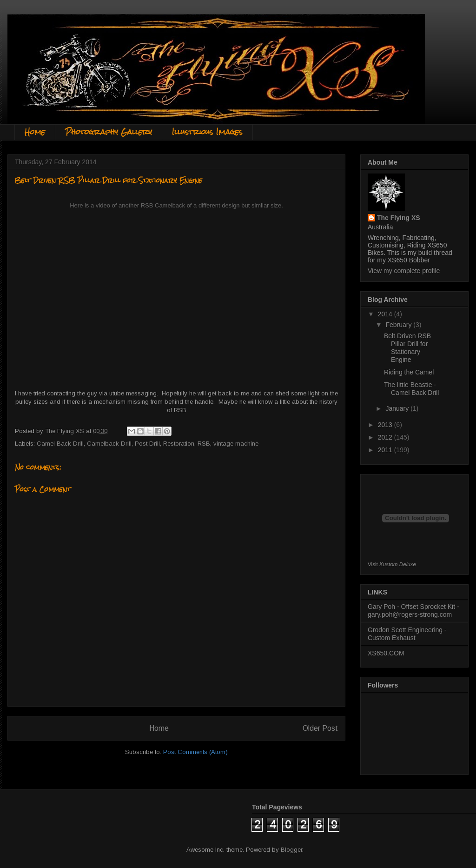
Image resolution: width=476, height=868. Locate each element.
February (399, 325)
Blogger (291, 850)
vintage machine (236, 444)
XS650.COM (386, 653)
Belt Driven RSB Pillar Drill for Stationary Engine (407, 347)
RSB (204, 444)
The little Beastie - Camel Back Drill (411, 389)
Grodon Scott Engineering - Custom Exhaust (407, 634)
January (398, 408)
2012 (386, 437)
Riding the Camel (409, 372)
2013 (386, 425)
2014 (386, 314)
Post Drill (147, 444)
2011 (386, 450)
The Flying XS (399, 218)
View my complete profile (404, 271)
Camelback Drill (109, 444)
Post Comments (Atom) (195, 752)
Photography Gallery (109, 132)
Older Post (320, 728)
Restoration (179, 444)
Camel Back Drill (60, 444)
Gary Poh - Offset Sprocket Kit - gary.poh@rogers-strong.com (413, 611)
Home (35, 132)
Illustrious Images (207, 132)
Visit (392, 564)
